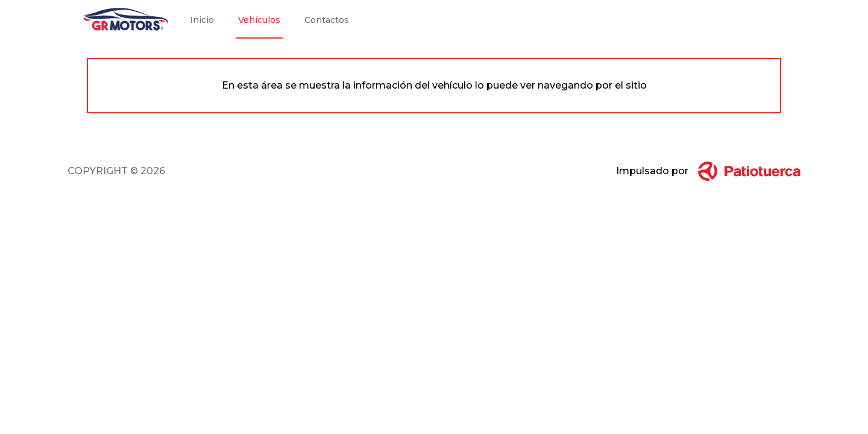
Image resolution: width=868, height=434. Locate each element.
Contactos (327, 20)
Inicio (202, 20)
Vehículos (259, 20)
